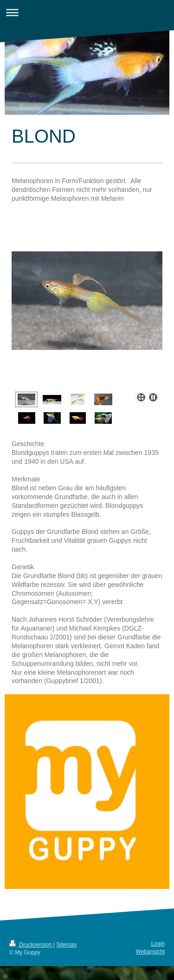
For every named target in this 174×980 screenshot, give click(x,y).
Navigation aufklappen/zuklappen (87, 12)
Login (158, 944)
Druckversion (31, 945)
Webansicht (150, 952)
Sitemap (66, 945)
